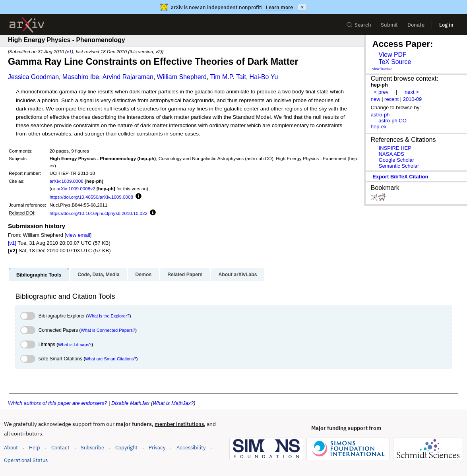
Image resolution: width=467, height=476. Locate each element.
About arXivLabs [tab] (237, 275)
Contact (60, 448)
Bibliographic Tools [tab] (39, 275)
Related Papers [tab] (185, 275)
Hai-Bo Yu (264, 77)
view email (78, 235)
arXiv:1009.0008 (67, 181)
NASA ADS (391, 154)
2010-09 (413, 99)
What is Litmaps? (75, 344)
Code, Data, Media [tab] (98, 275)
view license (382, 69)
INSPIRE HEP (395, 148)
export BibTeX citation (400, 177)
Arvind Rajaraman (128, 77)
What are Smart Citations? (111, 359)
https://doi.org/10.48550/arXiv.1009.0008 (91, 197)
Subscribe (92, 448)
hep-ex (379, 127)
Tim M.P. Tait (228, 77)
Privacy (157, 448)
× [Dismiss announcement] (302, 7)
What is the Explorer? (109, 316)
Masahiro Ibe (81, 77)
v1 (69, 51)
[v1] (12, 243)
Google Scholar (396, 160)
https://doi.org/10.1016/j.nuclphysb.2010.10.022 (99, 213)
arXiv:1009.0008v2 (76, 189)
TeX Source (395, 62)
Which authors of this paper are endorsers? (57, 403)
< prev (381, 92)
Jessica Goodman (33, 77)
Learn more (279, 7)
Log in (446, 25)
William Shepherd (182, 77)
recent (391, 99)
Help (35, 448)
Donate (416, 25)
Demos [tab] (143, 275)
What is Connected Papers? (108, 330)
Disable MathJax (130, 403)
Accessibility (191, 448)
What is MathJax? (173, 403)
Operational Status (26, 460)
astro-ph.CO (392, 121)
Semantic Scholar (399, 166)
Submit (389, 25)
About (11, 448)
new (376, 99)
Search (359, 25)
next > (412, 92)
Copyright (126, 448)
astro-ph (380, 115)
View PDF (392, 55)
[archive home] (27, 25)
